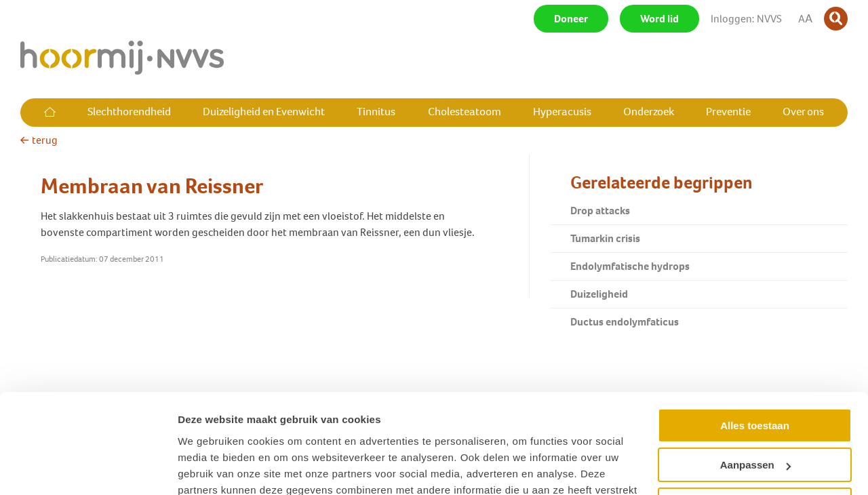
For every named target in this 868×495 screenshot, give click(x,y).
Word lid (659, 19)
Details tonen (210, 468)
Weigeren (754, 430)
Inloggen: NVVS (746, 19)
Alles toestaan (755, 350)
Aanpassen (755, 390)
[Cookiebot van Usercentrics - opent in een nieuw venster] (88, 469)
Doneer (571, 19)
